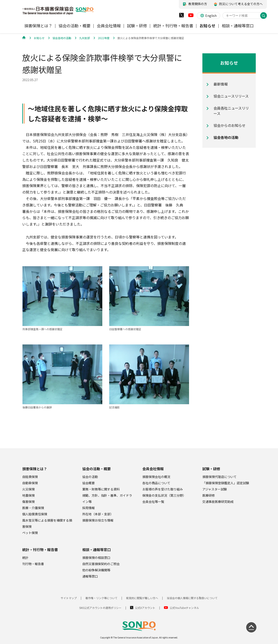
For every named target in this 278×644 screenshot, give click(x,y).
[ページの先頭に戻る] (251, 627)
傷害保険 (28, 502)
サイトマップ (69, 598)
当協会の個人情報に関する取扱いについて (192, 598)
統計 (25, 558)
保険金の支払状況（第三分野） (164, 495)
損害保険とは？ (35, 469)
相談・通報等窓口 (97, 550)
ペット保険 (30, 533)
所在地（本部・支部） (98, 514)
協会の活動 (90, 477)
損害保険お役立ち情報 (98, 520)
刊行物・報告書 (33, 564)
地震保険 (28, 495)
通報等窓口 (90, 576)
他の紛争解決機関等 (96, 570)
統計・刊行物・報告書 (40, 550)
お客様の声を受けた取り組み (163, 489)
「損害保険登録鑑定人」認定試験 (226, 483)
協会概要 (89, 483)
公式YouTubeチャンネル (184, 608)
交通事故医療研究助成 (218, 502)
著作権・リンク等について (101, 598)
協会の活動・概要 (97, 469)
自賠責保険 (30, 477)
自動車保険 (30, 483)
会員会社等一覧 (153, 502)
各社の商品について (156, 483)
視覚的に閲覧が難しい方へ (142, 598)
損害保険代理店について (220, 477)
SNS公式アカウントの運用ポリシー (100, 608)
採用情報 (89, 508)
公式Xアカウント (145, 608)
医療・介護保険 (33, 508)
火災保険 (28, 489)
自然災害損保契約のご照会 (101, 564)
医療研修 (209, 495)
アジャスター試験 (215, 489)
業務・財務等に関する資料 (101, 489)
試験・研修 (211, 469)
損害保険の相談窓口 (96, 558)
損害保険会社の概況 (156, 477)
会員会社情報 (153, 469)
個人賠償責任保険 (35, 514)
